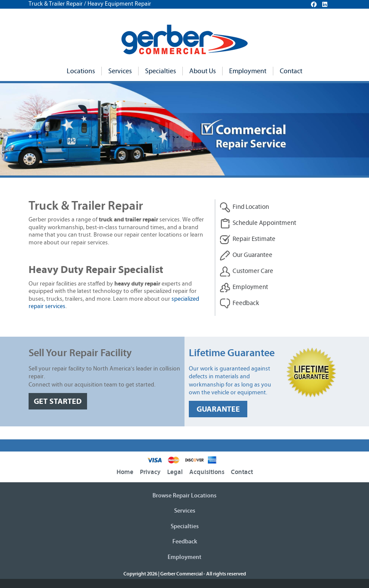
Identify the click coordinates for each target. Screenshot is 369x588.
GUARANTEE (218, 409)
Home (125, 472)
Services (120, 71)
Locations (81, 71)
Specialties (160, 71)
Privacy (150, 472)
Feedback (239, 304)
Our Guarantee (246, 255)
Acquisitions (207, 472)
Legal (175, 472)
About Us (202, 71)
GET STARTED (58, 401)
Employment (248, 71)
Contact (291, 71)
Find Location (244, 207)
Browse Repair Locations (184, 496)
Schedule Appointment (258, 223)
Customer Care (246, 271)
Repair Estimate (248, 239)
